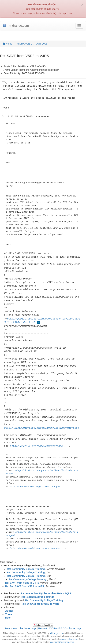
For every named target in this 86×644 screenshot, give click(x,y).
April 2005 (42, 44)
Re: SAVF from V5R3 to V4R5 (22, 573)
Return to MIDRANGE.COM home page (60, 618)
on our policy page (69, 629)
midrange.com (56, 623)
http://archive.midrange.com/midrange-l (38, 436)
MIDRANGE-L (24, 44)
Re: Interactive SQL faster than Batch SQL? (46, 583)
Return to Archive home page (20, 618)
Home (7, 44)
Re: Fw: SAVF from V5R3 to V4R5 (25, 576)
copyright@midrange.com (62, 632)
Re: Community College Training (26, 559)
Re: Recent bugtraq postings (38, 587)
